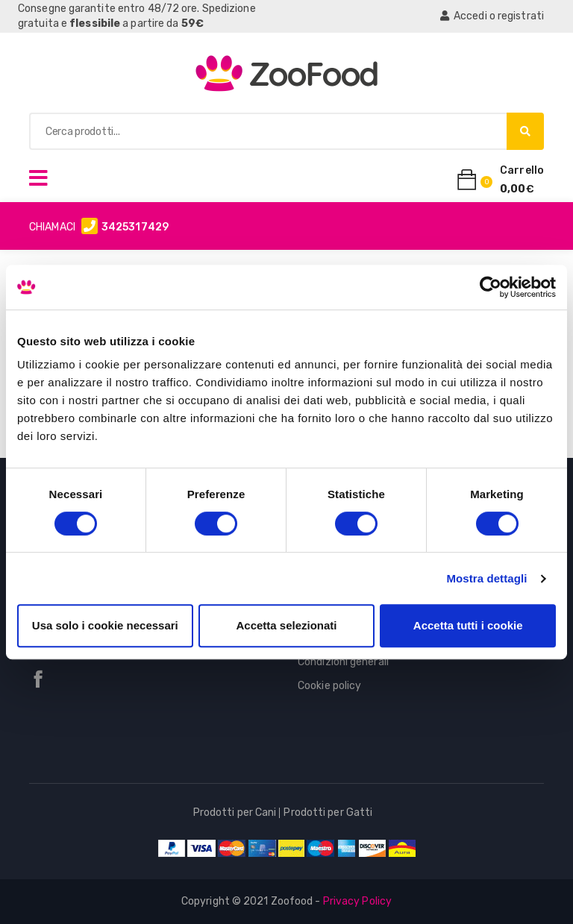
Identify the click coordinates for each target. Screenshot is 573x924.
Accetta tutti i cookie (468, 625)
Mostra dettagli (486, 578)
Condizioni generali (343, 662)
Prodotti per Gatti (328, 813)
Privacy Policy (357, 901)
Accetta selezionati (286, 625)
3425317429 (135, 227)
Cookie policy (329, 686)
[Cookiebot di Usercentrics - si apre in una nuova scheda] (491, 287)
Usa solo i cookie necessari (105, 625)
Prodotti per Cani (235, 813)
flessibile (95, 23)
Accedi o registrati (492, 16)
